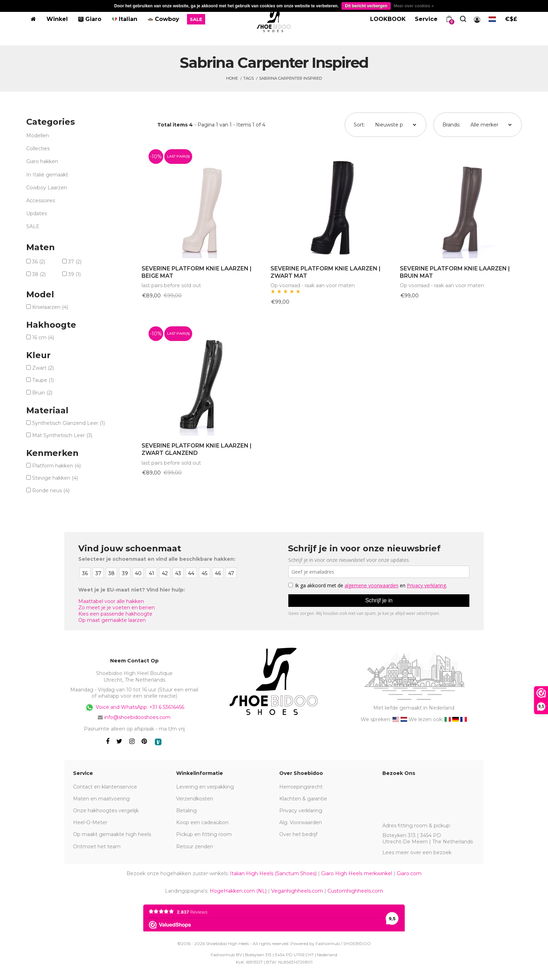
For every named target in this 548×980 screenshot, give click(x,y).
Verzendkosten (195, 799)
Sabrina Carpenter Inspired (290, 78)
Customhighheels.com (355, 891)
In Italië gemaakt (47, 175)
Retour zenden (195, 847)
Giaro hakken (42, 161)
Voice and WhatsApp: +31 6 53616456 (134, 707)
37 (75, 262)
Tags (248, 78)
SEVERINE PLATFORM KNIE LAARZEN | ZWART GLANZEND (197, 449)
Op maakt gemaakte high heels (112, 834)
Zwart (43, 368)
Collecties (38, 148)
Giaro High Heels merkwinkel (357, 873)
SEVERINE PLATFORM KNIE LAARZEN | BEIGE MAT (197, 272)
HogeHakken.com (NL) (238, 891)
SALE (33, 226)
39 (74, 274)
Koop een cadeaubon (202, 822)
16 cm (43, 337)
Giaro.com (409, 873)
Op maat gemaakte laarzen (112, 620)
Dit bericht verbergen (366, 6)
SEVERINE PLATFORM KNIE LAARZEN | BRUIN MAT (455, 272)
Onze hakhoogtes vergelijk (106, 811)
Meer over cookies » (414, 6)
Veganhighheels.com (297, 891)
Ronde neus (51, 491)
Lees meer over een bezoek (417, 852)
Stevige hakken (55, 478)
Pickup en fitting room (204, 834)
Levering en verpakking (205, 787)
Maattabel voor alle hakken (111, 601)
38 (39, 274)
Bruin (42, 393)
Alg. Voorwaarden (301, 822)
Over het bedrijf (298, 834)
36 (39, 262)
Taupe (43, 380)
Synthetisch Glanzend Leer (68, 423)
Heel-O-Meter (90, 822)
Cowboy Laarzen (47, 188)
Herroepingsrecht (301, 787)
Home (232, 78)
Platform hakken (56, 466)
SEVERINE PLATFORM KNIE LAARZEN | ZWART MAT (326, 272)
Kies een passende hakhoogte (115, 614)
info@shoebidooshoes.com (137, 717)
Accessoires (41, 201)
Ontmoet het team (97, 847)
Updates (37, 213)
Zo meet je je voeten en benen (117, 608)
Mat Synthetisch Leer (62, 435)
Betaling (186, 811)
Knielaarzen (50, 307)
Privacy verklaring (301, 811)
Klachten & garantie (303, 799)
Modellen (38, 136)
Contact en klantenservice (105, 787)
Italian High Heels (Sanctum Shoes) (273, 873)
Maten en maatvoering (101, 799)
